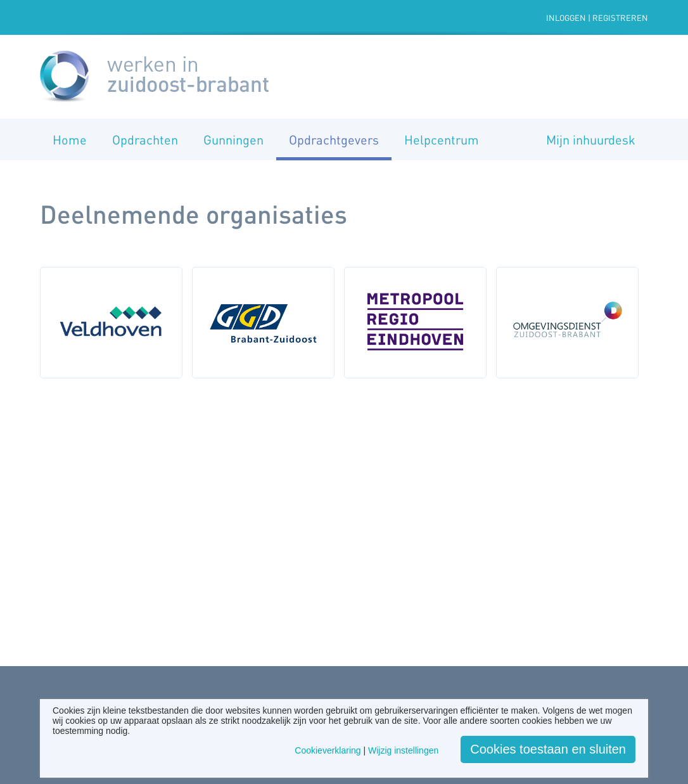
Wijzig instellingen (403, 750)
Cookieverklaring (328, 750)
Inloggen (566, 17)
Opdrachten (145, 139)
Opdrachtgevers (334, 139)
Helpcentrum (442, 139)
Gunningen (233, 139)
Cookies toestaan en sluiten (548, 749)
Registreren (620, 17)
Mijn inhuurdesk (591, 139)
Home (70, 139)
